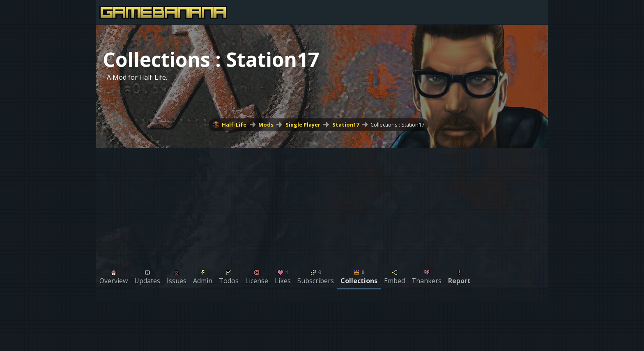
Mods (266, 125)
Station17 (346, 125)
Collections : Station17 (397, 125)
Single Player (303, 125)
